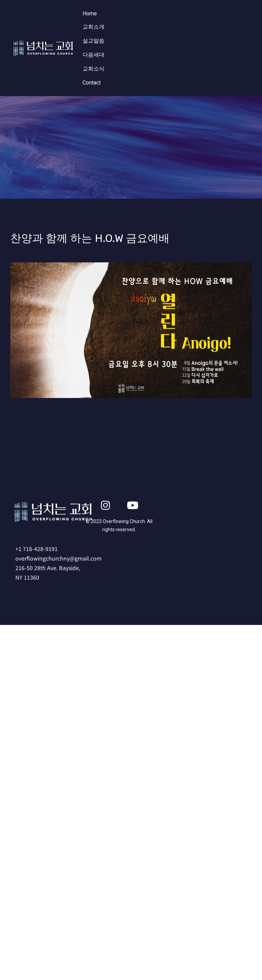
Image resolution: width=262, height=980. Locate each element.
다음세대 (93, 55)
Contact (92, 83)
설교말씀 (93, 41)
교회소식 (93, 69)
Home (90, 13)
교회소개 (93, 27)
